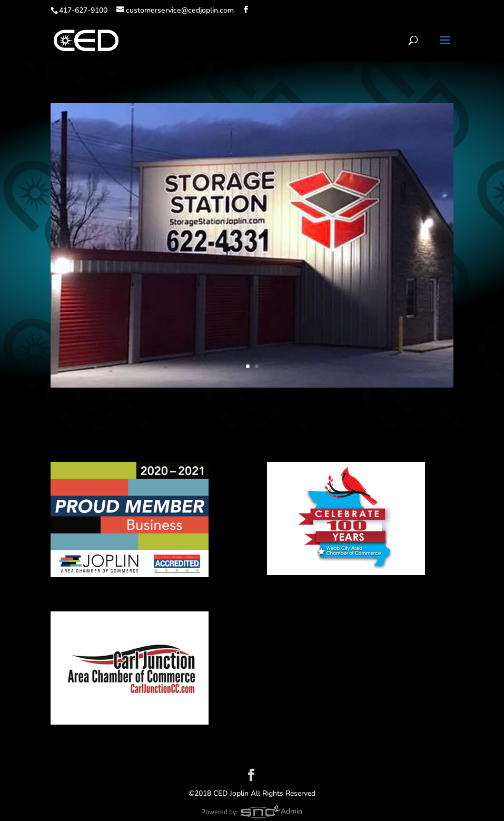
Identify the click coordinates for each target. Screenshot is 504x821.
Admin (291, 811)
